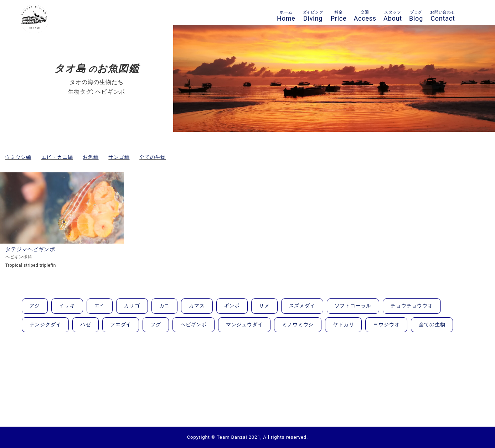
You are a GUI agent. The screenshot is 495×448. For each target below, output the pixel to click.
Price (339, 16)
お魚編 (91, 157)
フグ (156, 324)
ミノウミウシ (298, 324)
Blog (416, 16)
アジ (35, 306)
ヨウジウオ (386, 324)
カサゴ (132, 306)
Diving (313, 16)
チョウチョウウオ (412, 306)
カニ (165, 306)
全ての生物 (153, 157)
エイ (100, 306)
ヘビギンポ (194, 324)
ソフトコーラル (353, 306)
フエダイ (121, 324)
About (393, 16)
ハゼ (86, 324)
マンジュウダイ (244, 324)
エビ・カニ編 (57, 157)
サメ (264, 306)
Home (286, 16)
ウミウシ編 (18, 157)
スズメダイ (302, 306)
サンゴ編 (119, 157)
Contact (443, 16)
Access (365, 16)
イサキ (67, 306)
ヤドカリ (343, 324)
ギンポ (232, 306)
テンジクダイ (45, 324)
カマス (197, 306)
